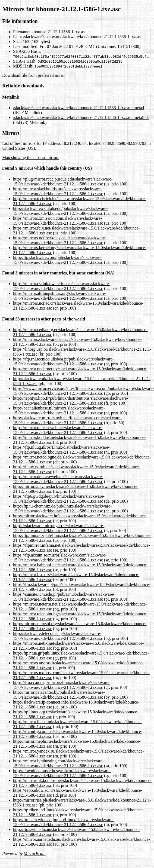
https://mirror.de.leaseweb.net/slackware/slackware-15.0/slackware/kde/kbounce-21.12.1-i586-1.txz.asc (58, 479)
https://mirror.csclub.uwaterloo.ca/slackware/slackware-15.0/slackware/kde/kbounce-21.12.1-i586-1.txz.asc (62, 286)
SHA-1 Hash (24, 61)
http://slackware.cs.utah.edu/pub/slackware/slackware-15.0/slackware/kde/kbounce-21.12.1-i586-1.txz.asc (60, 211)
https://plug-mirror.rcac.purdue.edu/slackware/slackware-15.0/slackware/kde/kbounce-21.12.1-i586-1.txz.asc (63, 181)
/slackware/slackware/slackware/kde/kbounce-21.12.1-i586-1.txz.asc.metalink (81, 117)
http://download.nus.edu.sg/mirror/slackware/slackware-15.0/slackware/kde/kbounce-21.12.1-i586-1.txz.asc (62, 773)
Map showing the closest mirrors (31, 158)
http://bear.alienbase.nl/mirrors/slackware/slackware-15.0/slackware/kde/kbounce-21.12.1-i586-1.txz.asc (59, 410)
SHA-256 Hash (26, 51)
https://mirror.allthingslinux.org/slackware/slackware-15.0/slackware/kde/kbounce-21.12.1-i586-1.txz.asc (60, 296)
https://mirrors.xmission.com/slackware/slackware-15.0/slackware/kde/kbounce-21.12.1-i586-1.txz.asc (58, 221)
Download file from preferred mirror (34, 75)
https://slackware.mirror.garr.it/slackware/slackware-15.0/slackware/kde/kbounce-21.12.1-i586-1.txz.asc (59, 528)
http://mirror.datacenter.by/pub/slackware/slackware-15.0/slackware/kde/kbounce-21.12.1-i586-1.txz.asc (59, 695)
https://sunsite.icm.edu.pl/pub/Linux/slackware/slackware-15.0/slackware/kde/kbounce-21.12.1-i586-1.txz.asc (64, 597)
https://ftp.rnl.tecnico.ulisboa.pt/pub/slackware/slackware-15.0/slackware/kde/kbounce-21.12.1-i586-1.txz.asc (63, 361)
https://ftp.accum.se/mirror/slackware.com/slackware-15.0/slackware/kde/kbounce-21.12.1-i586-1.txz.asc (60, 557)
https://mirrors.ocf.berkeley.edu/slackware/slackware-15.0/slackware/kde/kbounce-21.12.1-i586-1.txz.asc (60, 240)
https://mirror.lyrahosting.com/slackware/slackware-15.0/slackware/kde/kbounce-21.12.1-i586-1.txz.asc (58, 763)
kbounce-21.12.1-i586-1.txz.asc (78, 9)
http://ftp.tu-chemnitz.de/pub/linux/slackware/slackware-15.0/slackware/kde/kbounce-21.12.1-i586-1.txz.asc (62, 508)
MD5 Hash (23, 66)
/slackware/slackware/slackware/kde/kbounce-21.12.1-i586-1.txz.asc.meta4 (79, 108)
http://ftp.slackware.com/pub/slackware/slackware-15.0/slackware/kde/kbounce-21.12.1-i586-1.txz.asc (58, 260)
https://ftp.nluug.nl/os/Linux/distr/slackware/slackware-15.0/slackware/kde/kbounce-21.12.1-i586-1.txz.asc (61, 450)
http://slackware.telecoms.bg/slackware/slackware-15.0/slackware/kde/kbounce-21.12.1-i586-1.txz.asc (58, 636)
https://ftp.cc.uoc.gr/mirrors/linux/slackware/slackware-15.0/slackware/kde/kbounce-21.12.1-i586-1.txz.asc (61, 685)
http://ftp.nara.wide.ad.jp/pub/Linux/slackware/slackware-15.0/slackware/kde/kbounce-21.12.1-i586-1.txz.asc (63, 822)
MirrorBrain (34, 853)
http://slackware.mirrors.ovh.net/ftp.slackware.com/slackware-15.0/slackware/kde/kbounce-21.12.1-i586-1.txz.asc (67, 420)
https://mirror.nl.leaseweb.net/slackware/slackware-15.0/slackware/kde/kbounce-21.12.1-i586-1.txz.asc (58, 430)
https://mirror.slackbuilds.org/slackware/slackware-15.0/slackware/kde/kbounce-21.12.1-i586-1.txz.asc (58, 191)
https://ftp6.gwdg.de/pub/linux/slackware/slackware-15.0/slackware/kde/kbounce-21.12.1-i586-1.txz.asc (59, 499)
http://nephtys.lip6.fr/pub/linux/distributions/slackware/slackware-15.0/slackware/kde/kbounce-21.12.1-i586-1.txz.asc (71, 401)
